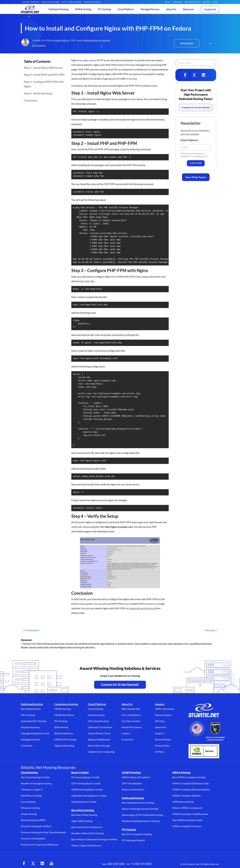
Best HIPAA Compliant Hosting (189, 777)
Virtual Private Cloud (99, 733)
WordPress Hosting (31, 796)
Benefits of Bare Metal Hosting (87, 833)
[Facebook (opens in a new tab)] (24, 863)
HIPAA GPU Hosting (65, 739)
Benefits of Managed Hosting (36, 783)
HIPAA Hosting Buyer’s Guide (87, 789)
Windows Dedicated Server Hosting (141, 821)
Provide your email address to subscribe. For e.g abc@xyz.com (194, 155)
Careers (126, 733)
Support (160, 704)
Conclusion (31, 100)
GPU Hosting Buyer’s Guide (86, 783)
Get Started (187, 43)
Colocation (27, 746)
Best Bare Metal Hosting (84, 815)
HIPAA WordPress (64, 715)
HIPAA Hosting (62, 709)
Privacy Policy (162, 746)
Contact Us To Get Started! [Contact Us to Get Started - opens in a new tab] (120, 685)
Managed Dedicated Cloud (35, 733)
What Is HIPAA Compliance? (187, 808)
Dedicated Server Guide (84, 802)
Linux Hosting (28, 802)
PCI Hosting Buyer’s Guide (85, 777)
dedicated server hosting (142, 608)
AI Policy (160, 752)
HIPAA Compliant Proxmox (187, 826)
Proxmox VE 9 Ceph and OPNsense (39, 845)
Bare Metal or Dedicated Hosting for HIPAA (94, 839)
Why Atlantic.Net (131, 709)
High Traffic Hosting (82, 821)
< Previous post (31, 630)
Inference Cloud (96, 715)
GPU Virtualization (132, 783)
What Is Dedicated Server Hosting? (140, 809)
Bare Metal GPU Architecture (87, 827)
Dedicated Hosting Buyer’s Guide (89, 796)
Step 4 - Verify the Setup (38, 93)
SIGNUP (206, 2)
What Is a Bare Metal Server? (86, 845)
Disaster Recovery (30, 727)
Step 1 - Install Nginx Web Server (43, 68)
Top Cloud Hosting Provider (35, 777)
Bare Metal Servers (31, 709)
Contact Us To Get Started (196, 107)
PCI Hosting (61, 721)
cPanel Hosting (29, 814)
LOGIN (215, 2)
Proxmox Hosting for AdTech (36, 826)
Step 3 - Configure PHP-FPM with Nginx (44, 84)
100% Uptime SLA (165, 709)
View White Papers (196, 177)
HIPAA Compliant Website (187, 796)
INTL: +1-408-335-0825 (72, 2)
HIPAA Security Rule (183, 802)
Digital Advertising (64, 746)
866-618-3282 (116, 864)
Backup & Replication (99, 739)
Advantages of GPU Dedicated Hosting (142, 815)
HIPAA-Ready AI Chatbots (136, 777)
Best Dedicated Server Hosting (138, 803)
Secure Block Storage (99, 746)
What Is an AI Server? (133, 789)
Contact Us (210, 9)
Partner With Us (193, 2)
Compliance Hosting (66, 704)
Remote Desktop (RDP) (33, 820)
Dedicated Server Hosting (96, 40)
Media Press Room (131, 727)
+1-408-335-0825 (141, 864)
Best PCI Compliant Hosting (137, 834)
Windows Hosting (30, 808)
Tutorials (177, 2)
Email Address (189, 140)
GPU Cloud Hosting (98, 721)
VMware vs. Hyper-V (32, 789)
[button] (58, 9)
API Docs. (160, 721)
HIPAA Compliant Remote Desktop (191, 789)
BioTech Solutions (64, 733)
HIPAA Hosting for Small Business (190, 814)
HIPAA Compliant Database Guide (191, 783)
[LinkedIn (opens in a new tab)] (42, 863)
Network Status (163, 715)
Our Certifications (131, 715)
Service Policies (163, 739)
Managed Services (30, 739)
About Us (127, 704)
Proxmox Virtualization (33, 838)
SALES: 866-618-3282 (51, 2)
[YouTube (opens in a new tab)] (51, 863)
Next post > (211, 630)
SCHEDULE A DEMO (92, 2)
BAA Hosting (61, 727)
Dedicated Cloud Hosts (100, 727)
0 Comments (39, 45)
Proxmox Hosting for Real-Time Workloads (43, 832)
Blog (167, 2)
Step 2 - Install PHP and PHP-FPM (44, 75)
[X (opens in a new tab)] (33, 863)
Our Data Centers (131, 721)
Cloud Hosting (96, 709)
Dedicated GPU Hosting (34, 721)
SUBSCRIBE (196, 163)
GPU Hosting (28, 715)
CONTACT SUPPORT (31, 2)
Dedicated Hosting (32, 704)
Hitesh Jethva (61, 40)
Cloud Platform (97, 704)
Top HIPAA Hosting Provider (187, 820)
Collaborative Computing (101, 752)
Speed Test (161, 727)
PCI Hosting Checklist (133, 840)
